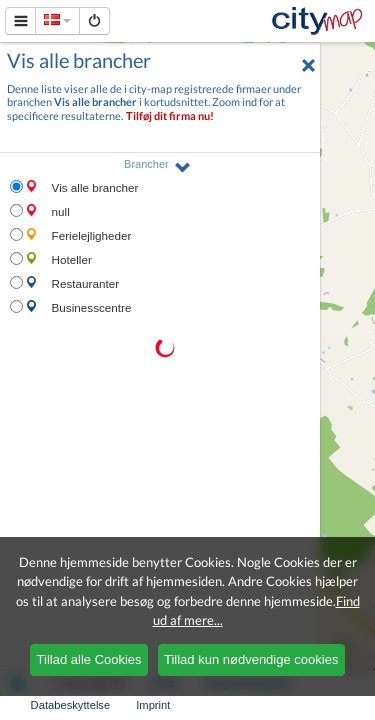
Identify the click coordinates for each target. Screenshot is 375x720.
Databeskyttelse (71, 705)
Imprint (153, 705)
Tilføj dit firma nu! (170, 115)
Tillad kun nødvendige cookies (251, 659)
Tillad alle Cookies (89, 659)
